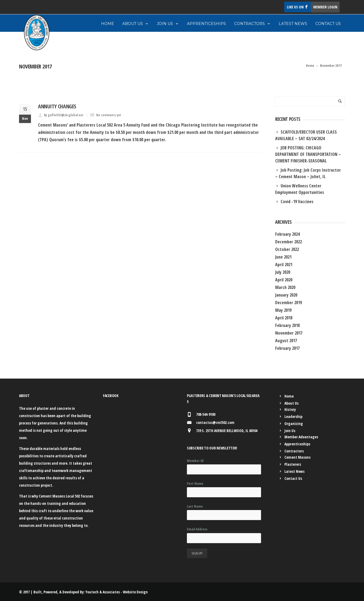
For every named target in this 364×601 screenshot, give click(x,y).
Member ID (195, 461)
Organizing (294, 424)
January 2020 (286, 295)
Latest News (293, 24)
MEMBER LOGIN (325, 7)
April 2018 (284, 318)
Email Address (197, 529)
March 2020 (285, 287)
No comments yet (109, 115)
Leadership (293, 416)
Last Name (195, 506)
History (290, 409)
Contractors (252, 24)
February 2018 (287, 325)
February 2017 (287, 348)
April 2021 (284, 265)
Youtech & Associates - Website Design (117, 592)
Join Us (168, 24)
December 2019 (288, 303)
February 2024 (287, 234)
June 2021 (283, 257)
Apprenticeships (206, 24)
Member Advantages (301, 437)
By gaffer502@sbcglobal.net (64, 115)
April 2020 (284, 280)
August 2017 (286, 341)
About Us (135, 24)
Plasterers (293, 464)
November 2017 (289, 333)
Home (108, 24)
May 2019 (283, 310)
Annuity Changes (57, 106)
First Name (195, 483)
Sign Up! (197, 553)
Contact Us (328, 24)
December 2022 (288, 242)
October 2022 (287, 249)
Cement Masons (297, 457)
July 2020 (283, 272)
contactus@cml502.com (215, 422)
